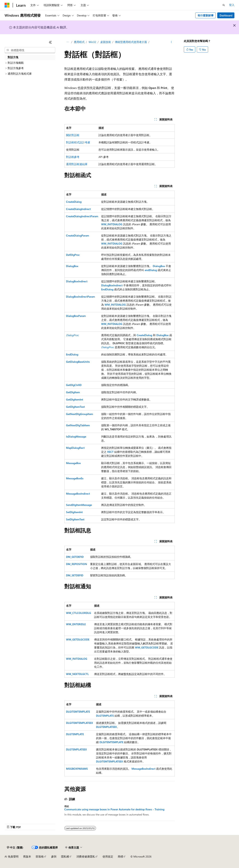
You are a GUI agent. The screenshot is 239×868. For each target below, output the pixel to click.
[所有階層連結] (68, 42)
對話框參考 (73, 157)
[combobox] (30, 50)
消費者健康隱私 (86, 856)
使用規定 (108, 856)
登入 (232, 5)
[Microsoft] (7, 5)
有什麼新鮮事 (206, 15)
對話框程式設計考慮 (78, 142)
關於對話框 (73, 135)
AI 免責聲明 (12, 856)
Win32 (92, 42)
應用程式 (79, 42)
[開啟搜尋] (224, 5)
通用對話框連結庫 (77, 164)
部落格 (40, 856)
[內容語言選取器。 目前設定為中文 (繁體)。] (15, 847)
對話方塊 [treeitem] (13, 57)
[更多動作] (171, 42)
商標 (120, 856)
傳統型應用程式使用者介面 (131, 42)
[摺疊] (50, 42)
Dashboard (226, 15)
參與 (54, 856)
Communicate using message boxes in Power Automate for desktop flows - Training (114, 809)
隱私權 (65, 856)
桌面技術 (106, 42)
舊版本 (27, 856)
